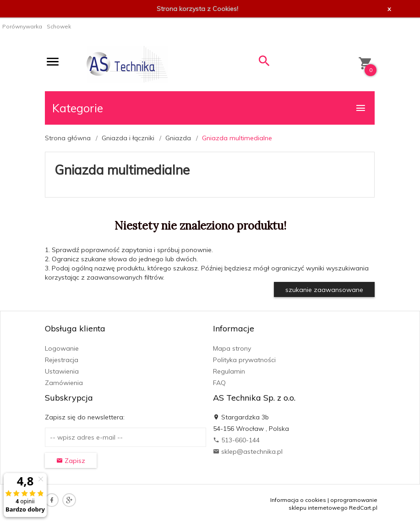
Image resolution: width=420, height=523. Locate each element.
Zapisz (71, 461)
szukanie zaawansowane (324, 290)
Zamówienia (64, 383)
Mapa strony (232, 348)
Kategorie (209, 108)
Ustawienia (62, 371)
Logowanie (62, 348)
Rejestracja (62, 360)
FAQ (219, 383)
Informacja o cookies (298, 500)
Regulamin (229, 371)
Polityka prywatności (244, 360)
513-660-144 (236, 440)
